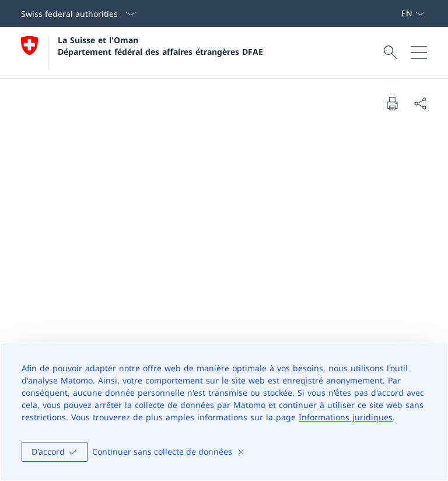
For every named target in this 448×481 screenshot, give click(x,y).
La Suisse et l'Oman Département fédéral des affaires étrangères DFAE (160, 46)
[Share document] (420, 103)
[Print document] (392, 103)
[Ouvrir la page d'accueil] (142, 53)
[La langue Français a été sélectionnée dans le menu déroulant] (413, 13)
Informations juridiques (346, 417)
